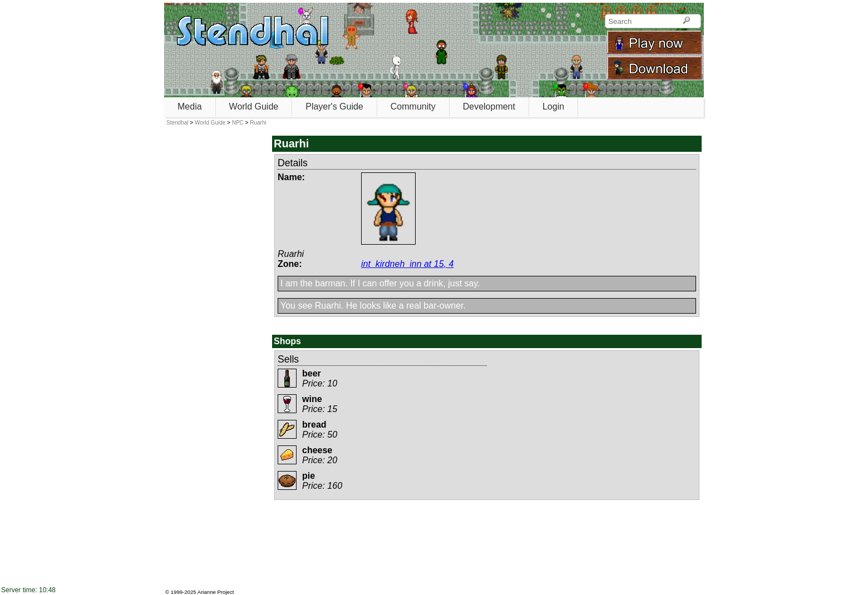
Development (489, 106)
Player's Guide (334, 106)
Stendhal (177, 123)
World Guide (254, 106)
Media (190, 106)
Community (413, 106)
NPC (238, 123)
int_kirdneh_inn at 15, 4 (407, 264)
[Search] (686, 21)
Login (553, 106)
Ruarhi (258, 123)
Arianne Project (216, 592)
